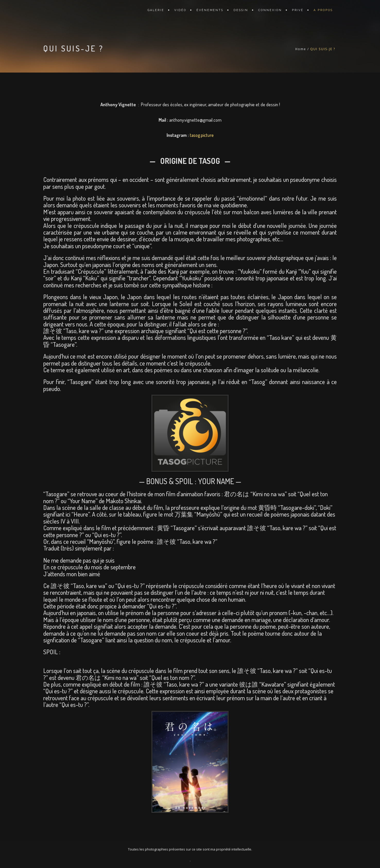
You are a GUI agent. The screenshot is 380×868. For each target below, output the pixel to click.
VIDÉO (180, 10)
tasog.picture (202, 135)
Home (301, 49)
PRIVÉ (298, 10)
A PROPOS (323, 10)
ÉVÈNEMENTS (210, 10)
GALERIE (156, 10)
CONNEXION (270, 10)
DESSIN (241, 10)
